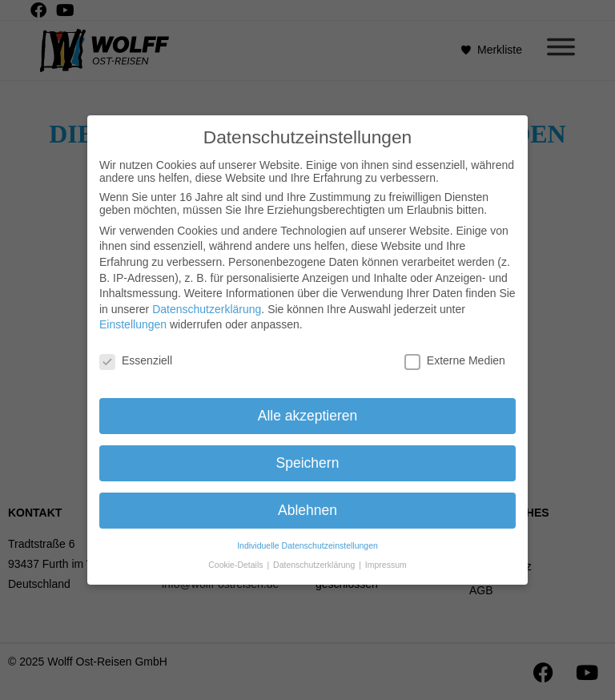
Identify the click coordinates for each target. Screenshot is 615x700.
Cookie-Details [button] (237, 558)
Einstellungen (133, 319)
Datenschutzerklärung (207, 303)
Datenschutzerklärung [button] (315, 558)
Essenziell (136, 354)
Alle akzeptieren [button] (308, 409)
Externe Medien (455, 354)
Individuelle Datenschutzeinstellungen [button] (307, 539)
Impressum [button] (386, 558)
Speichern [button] (308, 457)
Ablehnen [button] (307, 504)
